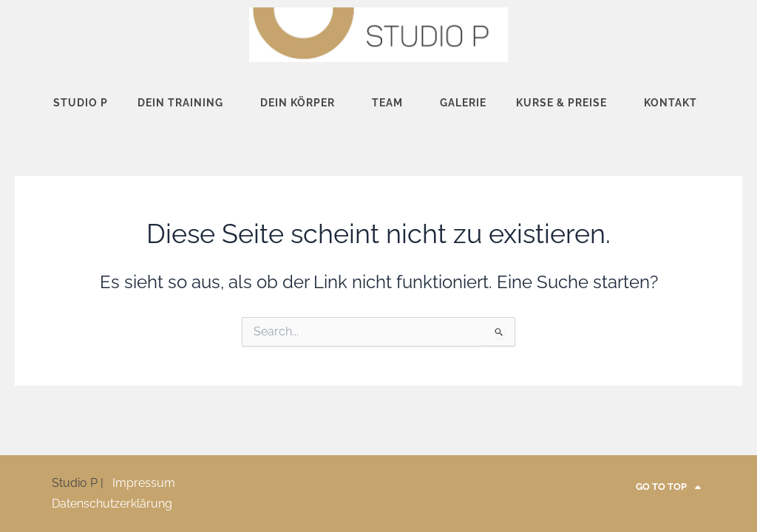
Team (391, 103)
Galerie (463, 103)
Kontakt (674, 103)
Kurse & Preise (565, 103)
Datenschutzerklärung (112, 504)
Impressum (144, 483)
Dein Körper (301, 103)
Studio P (81, 103)
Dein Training (184, 103)
